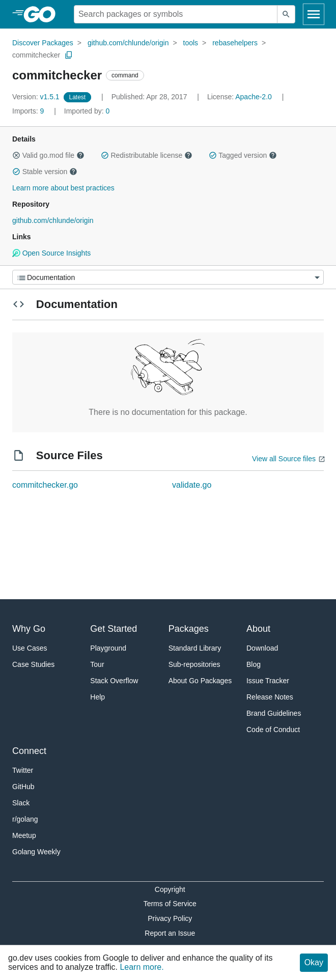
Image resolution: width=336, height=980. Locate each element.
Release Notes (270, 697)
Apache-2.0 (254, 97)
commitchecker (36, 55)
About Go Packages (200, 681)
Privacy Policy (170, 918)
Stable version (45, 172)
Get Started (114, 629)
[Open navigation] (314, 14)
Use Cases (30, 648)
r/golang (25, 819)
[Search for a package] (176, 14)
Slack (21, 803)
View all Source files (284, 459)
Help (97, 697)
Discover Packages (43, 43)
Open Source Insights (51, 253)
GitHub (23, 787)
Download (262, 648)
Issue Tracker (268, 681)
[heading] (43, 14)
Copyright (170, 889)
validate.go (192, 485)
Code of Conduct (273, 730)
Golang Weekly (36, 852)
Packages (189, 629)
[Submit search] (286, 14)
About (258, 629)
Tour (97, 664)
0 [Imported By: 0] (87, 111)
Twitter (23, 770)
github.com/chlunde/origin (128, 43)
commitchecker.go (45, 485)
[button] (16, 155)
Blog (254, 664)
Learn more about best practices (63, 188)
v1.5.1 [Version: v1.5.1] (37, 97)
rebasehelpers (235, 43)
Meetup (24, 835)
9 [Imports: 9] (29, 111)
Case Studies (33, 664)
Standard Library (195, 648)
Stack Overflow (114, 681)
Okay (314, 962)
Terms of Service (170, 904)
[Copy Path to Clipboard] (69, 55)
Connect (29, 751)
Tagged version (243, 155)
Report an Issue (170, 933)
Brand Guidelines (274, 713)
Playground (108, 648)
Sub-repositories (194, 664)
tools (191, 43)
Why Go (29, 629)
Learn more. (142, 967)
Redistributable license (147, 155)
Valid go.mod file (48, 155)
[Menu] (168, 277)
